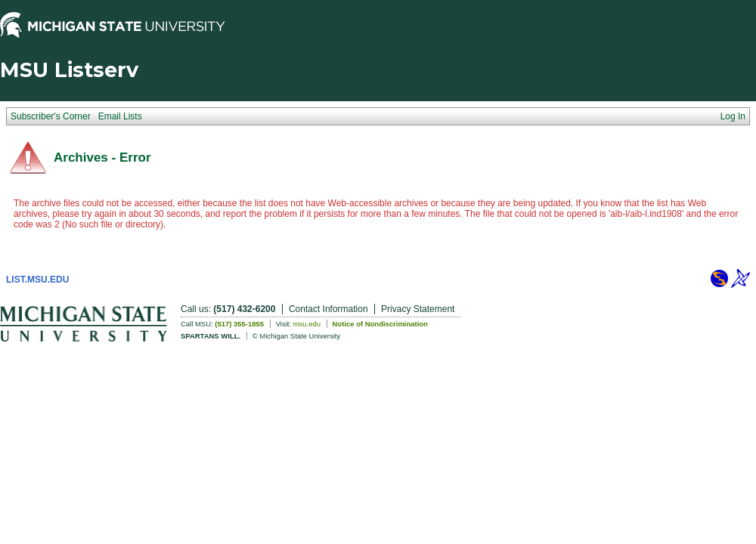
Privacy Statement (418, 309)
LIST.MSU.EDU (37, 280)
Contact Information (328, 309)
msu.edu (307, 324)
